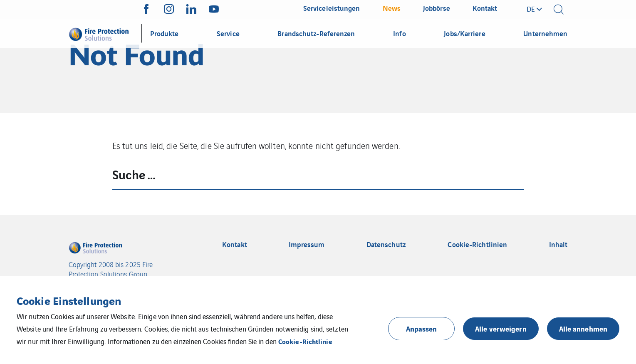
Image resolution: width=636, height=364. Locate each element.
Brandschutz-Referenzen (316, 33)
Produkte (165, 33)
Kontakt (235, 244)
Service (228, 33)
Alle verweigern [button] (501, 328)
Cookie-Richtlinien (477, 244)
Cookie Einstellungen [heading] (69, 300)
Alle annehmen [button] (583, 328)
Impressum (307, 244)
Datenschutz (386, 244)
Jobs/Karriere (464, 33)
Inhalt (558, 244)
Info (399, 33)
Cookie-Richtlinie (305, 341)
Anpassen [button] (422, 328)
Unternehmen (545, 33)
